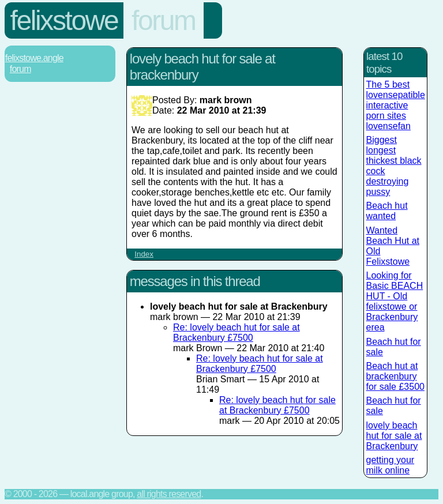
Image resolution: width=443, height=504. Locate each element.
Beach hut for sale (394, 347)
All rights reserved (169, 494)
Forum (164, 20)
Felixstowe (64, 20)
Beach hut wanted (387, 211)
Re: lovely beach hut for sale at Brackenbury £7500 (236, 332)
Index (144, 254)
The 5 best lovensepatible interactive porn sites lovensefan (396, 105)
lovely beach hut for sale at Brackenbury (394, 436)
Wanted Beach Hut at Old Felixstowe (393, 246)
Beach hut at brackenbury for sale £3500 (395, 376)
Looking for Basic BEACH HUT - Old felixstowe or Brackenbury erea (395, 301)
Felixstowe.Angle (34, 58)
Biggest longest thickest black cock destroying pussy (394, 166)
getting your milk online (391, 465)
